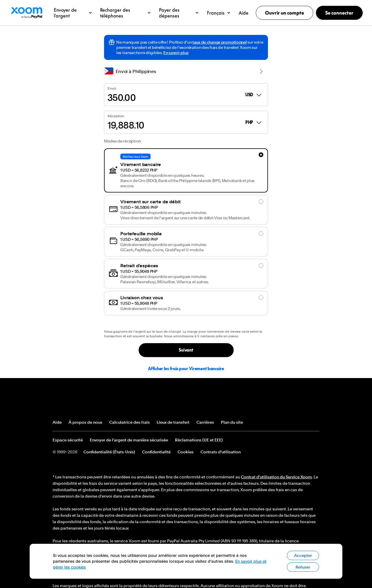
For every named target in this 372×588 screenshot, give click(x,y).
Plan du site (232, 422)
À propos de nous (85, 422)
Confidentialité (156, 452)
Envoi (112, 88)
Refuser (303, 577)
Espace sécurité (68, 440)
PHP (254, 122)
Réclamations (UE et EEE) (199, 440)
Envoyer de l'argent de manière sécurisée (129, 440)
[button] (73, 13)
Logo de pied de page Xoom (74, 401)
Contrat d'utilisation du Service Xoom (276, 477)
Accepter (303, 565)
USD (254, 95)
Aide (57, 422)
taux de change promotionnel (219, 42)
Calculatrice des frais (129, 422)
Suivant (186, 350)
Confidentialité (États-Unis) (109, 452)
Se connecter (339, 13)
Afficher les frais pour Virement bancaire (186, 369)
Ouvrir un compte (285, 13)
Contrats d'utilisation (221, 452)
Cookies (186, 452)
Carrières (205, 422)
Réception (116, 116)
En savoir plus (176, 53)
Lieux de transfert (173, 422)
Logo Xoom (26, 13)
